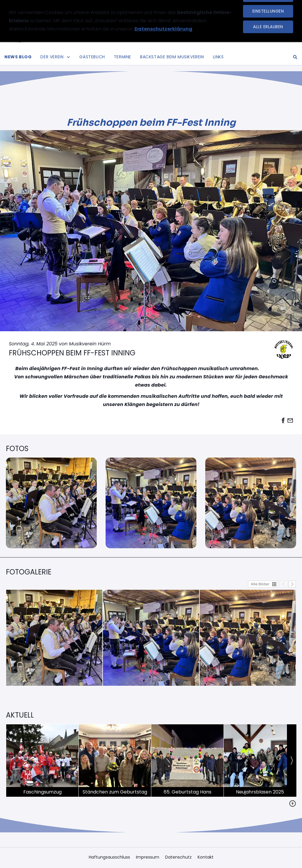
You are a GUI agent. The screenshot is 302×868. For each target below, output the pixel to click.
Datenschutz (178, 857)
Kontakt (206, 857)
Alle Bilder (260, 584)
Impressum (148, 857)
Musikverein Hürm (90, 344)
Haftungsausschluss (109, 857)
